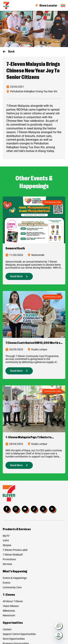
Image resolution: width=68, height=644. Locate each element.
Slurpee (7, 545)
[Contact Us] (59, 626)
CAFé (6, 540)
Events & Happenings (15, 578)
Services (7, 564)
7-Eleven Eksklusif (13, 555)
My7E (6, 536)
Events (7, 583)
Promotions (9, 559)
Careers (7, 629)
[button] (9, 52)
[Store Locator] (59, 635)
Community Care (52, 202)
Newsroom (9, 615)
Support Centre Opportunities (19, 634)
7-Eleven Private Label (15, 550)
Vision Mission (11, 606)
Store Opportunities (14, 639)
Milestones (9, 611)
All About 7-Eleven (13, 601)
